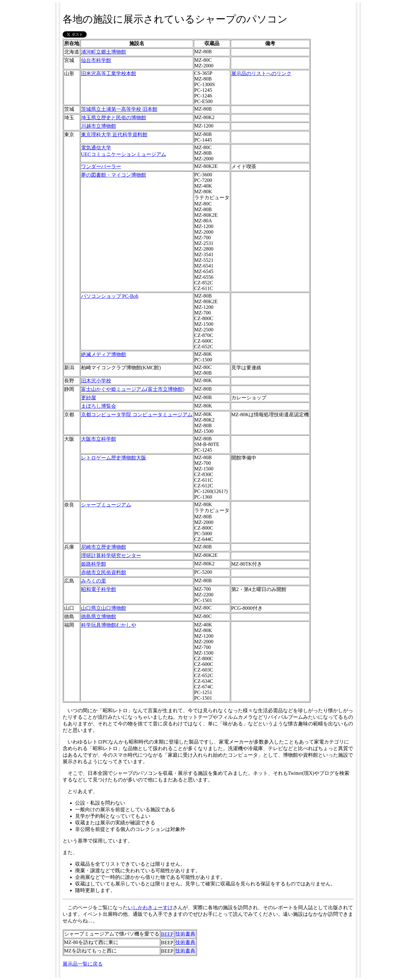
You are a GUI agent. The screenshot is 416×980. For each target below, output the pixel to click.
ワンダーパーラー (101, 166)
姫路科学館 (94, 564)
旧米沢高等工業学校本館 (109, 73)
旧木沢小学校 (96, 381)
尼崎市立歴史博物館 (104, 547)
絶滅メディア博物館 (104, 354)
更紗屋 (89, 398)
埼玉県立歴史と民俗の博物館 (114, 118)
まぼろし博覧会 (99, 406)
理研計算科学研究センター (111, 555)
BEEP (167, 934)
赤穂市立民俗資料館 (104, 572)
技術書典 (185, 934)
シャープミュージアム (106, 505)
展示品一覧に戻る (83, 964)
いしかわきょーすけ (150, 907)
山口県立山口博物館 (104, 608)
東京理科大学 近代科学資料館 (114, 135)
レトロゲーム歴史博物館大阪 (114, 458)
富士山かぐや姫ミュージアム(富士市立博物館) (133, 389)
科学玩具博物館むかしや (109, 625)
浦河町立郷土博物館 (104, 52)
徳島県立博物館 (99, 617)
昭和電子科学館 (99, 589)
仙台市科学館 (96, 60)
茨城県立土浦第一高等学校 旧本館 (119, 109)
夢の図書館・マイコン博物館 (114, 175)
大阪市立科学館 (99, 439)
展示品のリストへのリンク (261, 73)
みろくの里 (94, 581)
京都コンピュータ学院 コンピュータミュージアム (137, 415)
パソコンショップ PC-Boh (110, 296)
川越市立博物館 (99, 126)
